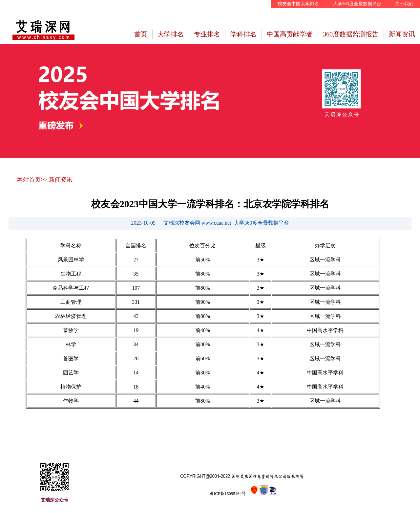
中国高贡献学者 (290, 34)
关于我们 (404, 4)
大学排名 (171, 34)
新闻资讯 (402, 34)
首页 (141, 34)
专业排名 (207, 34)
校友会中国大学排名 (298, 4)
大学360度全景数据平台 (357, 4)
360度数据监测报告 (351, 34)
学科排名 (243, 34)
